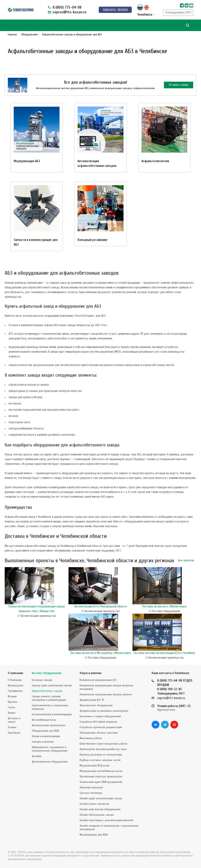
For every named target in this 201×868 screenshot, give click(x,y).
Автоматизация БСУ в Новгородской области (100, 607)
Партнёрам (14, 733)
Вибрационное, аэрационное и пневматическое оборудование (50, 749)
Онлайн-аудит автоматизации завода (101, 798)
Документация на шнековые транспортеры (104, 711)
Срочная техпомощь (91, 793)
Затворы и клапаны (43, 742)
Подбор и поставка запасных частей (100, 760)
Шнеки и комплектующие (46, 736)
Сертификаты (15, 691)
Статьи (11, 707)
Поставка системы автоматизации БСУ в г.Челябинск (164, 653)
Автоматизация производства (49, 725)
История (12, 696)
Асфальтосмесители (155, 161)
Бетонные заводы (42, 680)
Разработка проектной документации (101, 727)
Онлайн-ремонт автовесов (94, 804)
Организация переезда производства (101, 776)
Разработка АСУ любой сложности (98, 722)
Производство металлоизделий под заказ (103, 749)
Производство (16, 685)
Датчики (36, 756)
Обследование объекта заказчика (99, 733)
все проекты (186, 560)
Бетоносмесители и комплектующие (52, 714)
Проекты (12, 702)
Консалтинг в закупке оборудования (100, 716)
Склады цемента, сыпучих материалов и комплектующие (49, 698)
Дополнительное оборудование (50, 762)
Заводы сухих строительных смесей (52, 685)
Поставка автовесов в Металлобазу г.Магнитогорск (100, 653)
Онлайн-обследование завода (97, 815)
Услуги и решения (91, 673)
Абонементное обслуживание (96, 705)
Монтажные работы (91, 738)
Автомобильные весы (44, 720)
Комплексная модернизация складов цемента (106, 694)
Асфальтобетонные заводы (47, 691)
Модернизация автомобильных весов (101, 771)
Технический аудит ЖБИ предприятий (101, 782)
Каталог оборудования (47, 673)
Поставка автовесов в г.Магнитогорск (164, 607)
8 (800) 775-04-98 (67, 7)
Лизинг (12, 713)
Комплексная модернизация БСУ (98, 680)
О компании (15, 673)
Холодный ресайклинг (93, 240)
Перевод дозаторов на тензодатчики (101, 755)
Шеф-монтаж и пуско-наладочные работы (104, 744)
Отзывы (12, 727)
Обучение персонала (91, 787)
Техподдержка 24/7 (178, 12)
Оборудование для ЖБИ (45, 731)
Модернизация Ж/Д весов (95, 766)
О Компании (15, 680)
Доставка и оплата (14, 720)
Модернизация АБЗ (27, 161)
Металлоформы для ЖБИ (94, 835)
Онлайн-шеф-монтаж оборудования (100, 809)
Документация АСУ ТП (92, 700)
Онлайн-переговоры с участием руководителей (106, 820)
